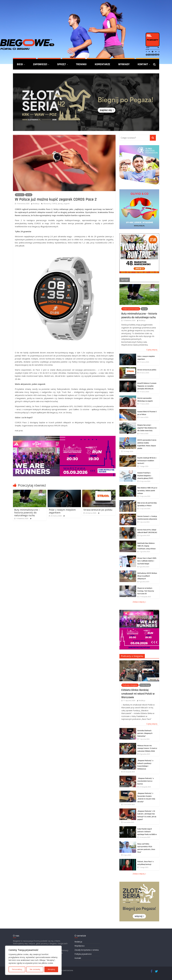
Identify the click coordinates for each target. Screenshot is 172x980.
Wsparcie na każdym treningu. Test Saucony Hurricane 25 (146, 591)
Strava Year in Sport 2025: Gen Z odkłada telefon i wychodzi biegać (147, 561)
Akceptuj (51, 969)
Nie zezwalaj (35, 969)
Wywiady (124, 64)
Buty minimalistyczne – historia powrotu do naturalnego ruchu (27, 512)
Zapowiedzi (40, 64)
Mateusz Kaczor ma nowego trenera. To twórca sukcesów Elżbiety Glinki (147, 748)
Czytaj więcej (152, 350)
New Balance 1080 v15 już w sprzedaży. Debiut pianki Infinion (147, 491)
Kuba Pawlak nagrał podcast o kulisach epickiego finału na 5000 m (147, 832)
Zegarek (67, 204)
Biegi (20, 64)
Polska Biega (145, 685)
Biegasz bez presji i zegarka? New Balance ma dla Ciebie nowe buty (147, 428)
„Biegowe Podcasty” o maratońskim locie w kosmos (146, 781)
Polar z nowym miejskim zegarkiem (62, 511)
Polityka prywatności (83, 954)
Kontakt (143, 64)
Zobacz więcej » (139, 602)
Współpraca (79, 946)
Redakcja (36, 204)
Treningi (81, 64)
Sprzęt (62, 64)
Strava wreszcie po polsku (98, 510)
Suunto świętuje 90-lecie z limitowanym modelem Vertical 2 (147, 461)
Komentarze (102, 64)
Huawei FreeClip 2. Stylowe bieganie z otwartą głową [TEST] (145, 476)
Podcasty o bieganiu (132, 656)
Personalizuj (17, 969)
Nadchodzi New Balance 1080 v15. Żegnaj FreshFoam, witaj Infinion (146, 546)
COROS (54, 204)
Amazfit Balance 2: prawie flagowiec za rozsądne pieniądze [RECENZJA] (147, 386)
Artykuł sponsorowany (131, 309)
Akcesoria (20, 195)
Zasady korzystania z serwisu (87, 950)
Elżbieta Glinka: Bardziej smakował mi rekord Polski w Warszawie (138, 694)
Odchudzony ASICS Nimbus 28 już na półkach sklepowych (147, 576)
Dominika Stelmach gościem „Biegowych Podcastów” (145, 733)
